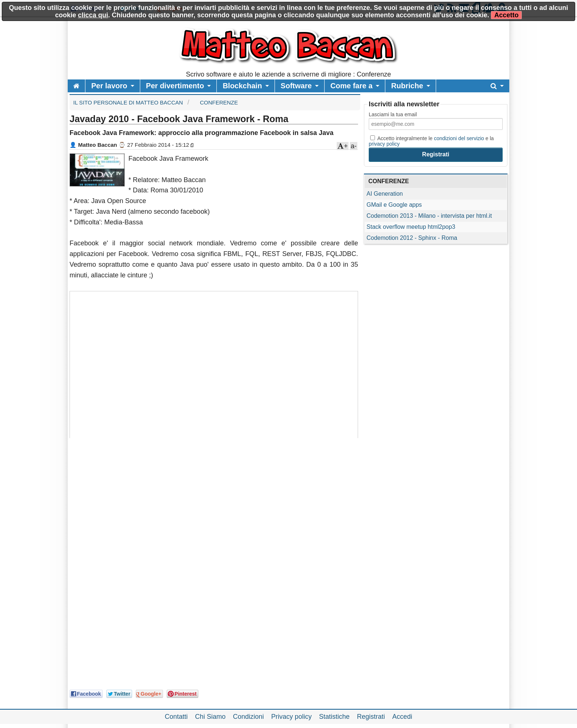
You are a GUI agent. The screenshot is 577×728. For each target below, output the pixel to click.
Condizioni (248, 717)
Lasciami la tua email (393, 114)
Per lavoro (109, 86)
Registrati (371, 717)
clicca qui (93, 15)
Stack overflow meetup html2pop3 (411, 227)
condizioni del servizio (459, 138)
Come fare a (352, 86)
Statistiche (334, 717)
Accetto (506, 15)
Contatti (176, 717)
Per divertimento (175, 86)
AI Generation (385, 194)
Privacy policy (291, 717)
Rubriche (407, 86)
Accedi (402, 717)
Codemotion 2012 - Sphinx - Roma (412, 238)
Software (296, 86)
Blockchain (242, 86)
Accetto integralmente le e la (431, 141)
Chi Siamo (210, 717)
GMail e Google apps (394, 205)
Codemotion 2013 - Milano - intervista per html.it (429, 216)
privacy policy (384, 144)
